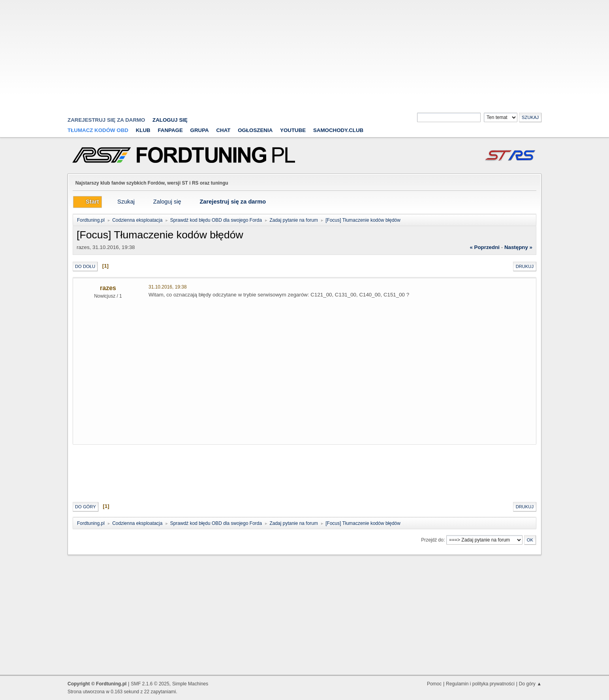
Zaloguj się (170, 120)
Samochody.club (338, 130)
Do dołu (85, 266)
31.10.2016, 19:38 (168, 287)
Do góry (86, 507)
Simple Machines (190, 684)
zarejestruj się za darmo (106, 120)
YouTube (293, 130)
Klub (143, 130)
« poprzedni (485, 247)
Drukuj (525, 266)
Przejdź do (432, 540)
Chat (223, 130)
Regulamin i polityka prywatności (480, 684)
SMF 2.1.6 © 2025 (150, 684)
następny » (518, 247)
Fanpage (170, 130)
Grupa (200, 130)
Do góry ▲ (530, 684)
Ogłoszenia (255, 130)
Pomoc (434, 684)
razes (108, 288)
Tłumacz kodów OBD (98, 130)
